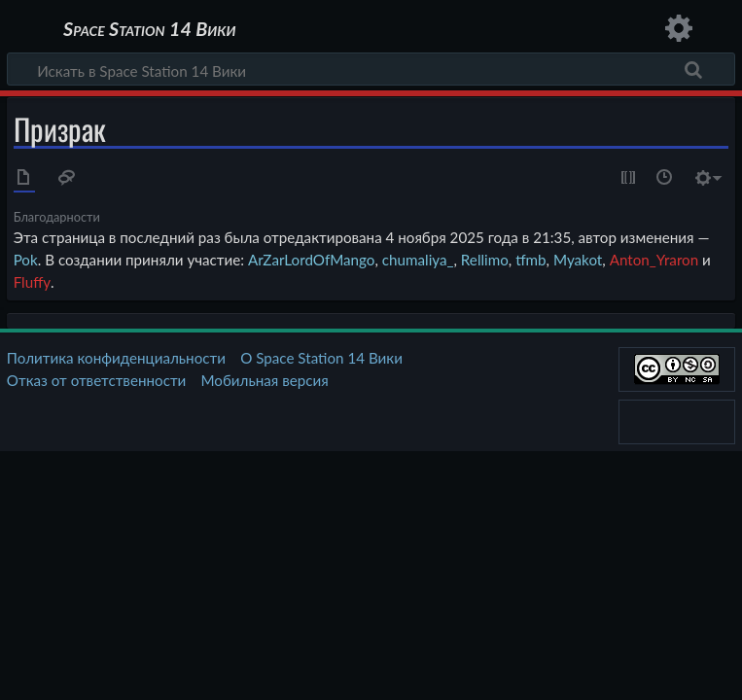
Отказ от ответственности (96, 380)
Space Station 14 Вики (149, 29)
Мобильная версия (265, 380)
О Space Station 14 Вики (321, 358)
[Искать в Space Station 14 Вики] (371, 69)
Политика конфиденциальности (116, 358)
